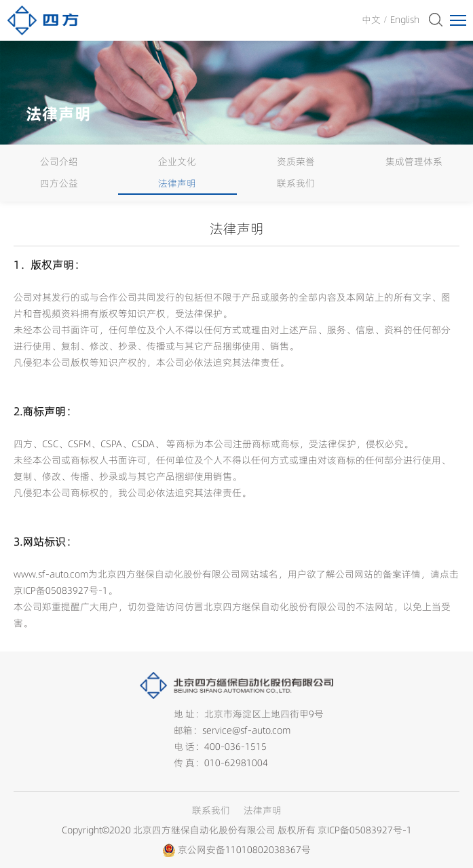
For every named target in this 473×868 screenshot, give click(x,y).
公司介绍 (59, 162)
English (405, 20)
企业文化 (177, 162)
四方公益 (59, 183)
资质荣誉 (296, 162)
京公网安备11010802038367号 (244, 850)
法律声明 (177, 183)
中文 (371, 20)
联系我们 (296, 183)
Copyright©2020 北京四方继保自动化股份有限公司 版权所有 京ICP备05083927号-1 (237, 830)
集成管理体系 (414, 162)
